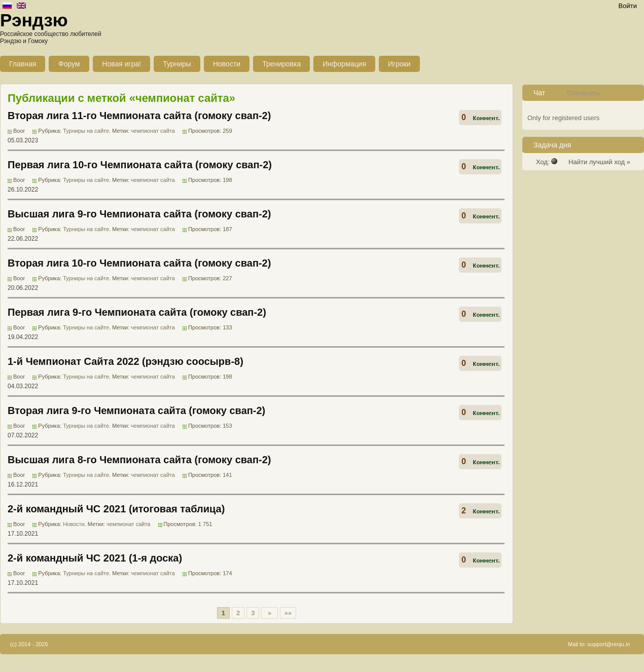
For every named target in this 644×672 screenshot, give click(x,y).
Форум (69, 64)
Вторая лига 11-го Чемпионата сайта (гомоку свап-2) (139, 116)
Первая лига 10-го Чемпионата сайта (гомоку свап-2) (140, 165)
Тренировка (281, 64)
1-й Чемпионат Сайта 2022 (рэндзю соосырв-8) (126, 361)
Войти (628, 6)
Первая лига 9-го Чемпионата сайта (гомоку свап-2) (137, 312)
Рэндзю (34, 20)
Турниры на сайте (86, 131)
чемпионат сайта (153, 131)
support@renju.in (609, 644)
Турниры (177, 64)
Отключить (584, 93)
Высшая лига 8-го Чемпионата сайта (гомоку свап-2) (139, 460)
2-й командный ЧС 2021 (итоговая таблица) (116, 509)
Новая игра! (121, 64)
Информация (344, 64)
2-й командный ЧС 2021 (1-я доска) (95, 558)
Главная (23, 64)
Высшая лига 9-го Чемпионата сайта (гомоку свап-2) (139, 214)
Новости (227, 64)
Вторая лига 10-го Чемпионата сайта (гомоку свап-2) (139, 263)
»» (288, 613)
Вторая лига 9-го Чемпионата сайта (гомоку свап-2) (136, 410)
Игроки (399, 64)
